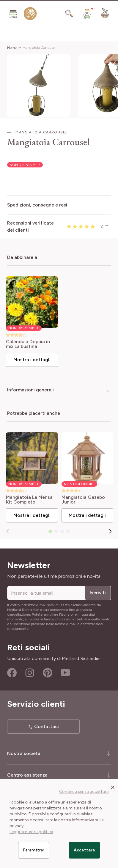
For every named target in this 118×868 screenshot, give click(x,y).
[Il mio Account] (87, 14)
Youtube (65, 673)
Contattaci (47, 726)
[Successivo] (110, 531)
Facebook (12, 673)
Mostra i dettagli (32, 360)
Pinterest (48, 673)
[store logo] (30, 15)
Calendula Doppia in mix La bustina (28, 344)
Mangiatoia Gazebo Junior (83, 500)
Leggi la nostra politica (31, 832)
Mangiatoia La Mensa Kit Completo (29, 500)
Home (12, 48)
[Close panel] (113, 787)
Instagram (30, 673)
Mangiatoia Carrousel (39, 48)
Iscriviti (98, 593)
